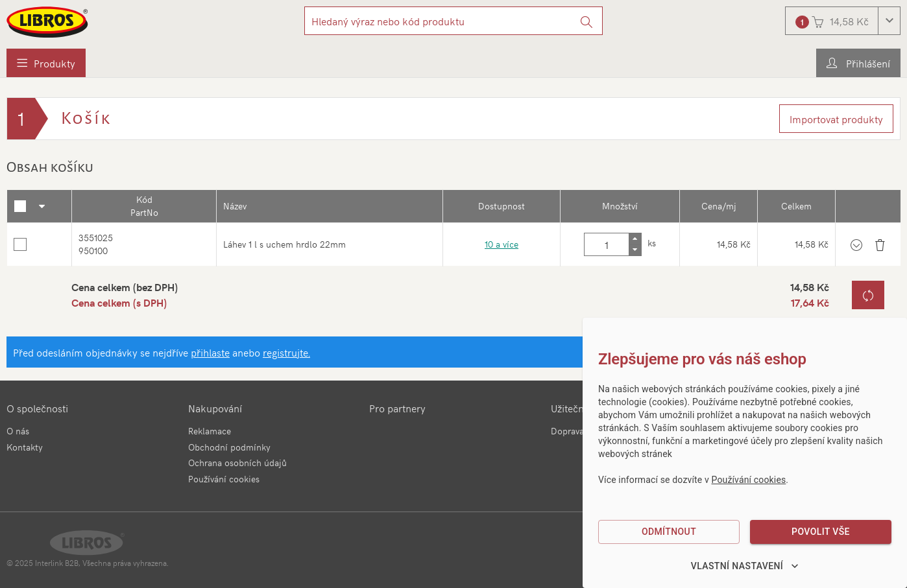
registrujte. (286, 352)
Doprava (567, 431)
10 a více (502, 244)
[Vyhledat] (587, 21)
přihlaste (210, 352)
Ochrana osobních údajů (237, 463)
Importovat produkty (836, 119)
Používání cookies (224, 479)
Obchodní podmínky (229, 447)
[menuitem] (46, 63)
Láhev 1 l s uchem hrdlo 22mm (284, 244)
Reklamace (210, 431)
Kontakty (25, 447)
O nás (18, 431)
